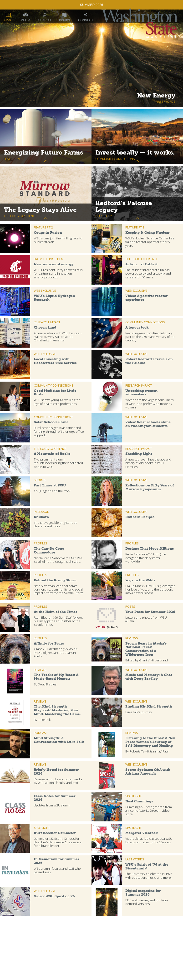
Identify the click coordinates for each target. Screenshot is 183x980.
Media (26, 17)
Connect (86, 17)
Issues (64, 17)
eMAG (8, 17)
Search (45, 17)
